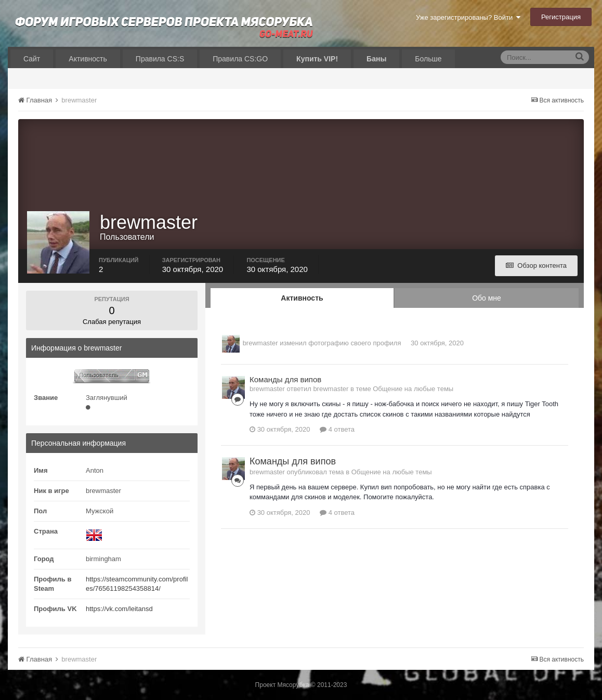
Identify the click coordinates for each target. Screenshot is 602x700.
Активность (88, 59)
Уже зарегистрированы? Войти (468, 17)
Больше (428, 59)
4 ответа (337, 429)
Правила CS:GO (240, 59)
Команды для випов (285, 379)
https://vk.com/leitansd (119, 609)
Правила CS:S (160, 59)
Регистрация (561, 17)
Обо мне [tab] (487, 298)
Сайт (32, 59)
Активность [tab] (302, 298)
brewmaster (260, 343)
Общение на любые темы (413, 389)
